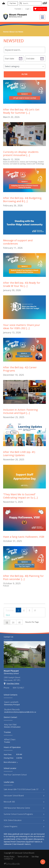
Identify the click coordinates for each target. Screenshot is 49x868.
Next (8, 615)
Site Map (35, 857)
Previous (10, 610)
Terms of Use (23, 857)
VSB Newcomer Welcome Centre (24, 808)
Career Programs (24, 826)
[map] (3, 3)
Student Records (12, 709)
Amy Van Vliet (10, 725)
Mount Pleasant (18, 15)
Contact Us (8, 859)
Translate (19, 9)
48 (19, 622)
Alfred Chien (10, 739)
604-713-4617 (18, 688)
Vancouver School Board (24, 796)
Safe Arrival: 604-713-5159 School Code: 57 (24, 789)
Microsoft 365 (24, 802)
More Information (10, 762)
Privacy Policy (9, 857)
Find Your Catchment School (15, 775)
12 (7, 622)
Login (28, 9)
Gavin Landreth (11, 702)
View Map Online (13, 683)
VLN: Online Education (24, 820)
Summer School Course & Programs (24, 814)
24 (13, 622)
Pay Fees (13, 3)
